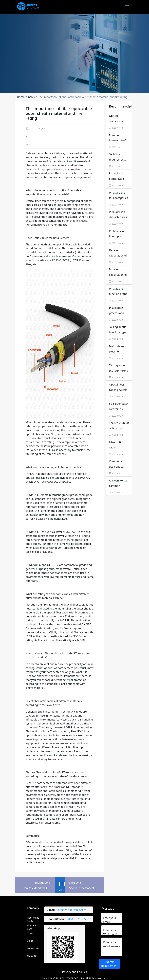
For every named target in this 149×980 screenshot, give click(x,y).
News (30, 933)
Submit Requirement (109, 964)
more (126, 106)
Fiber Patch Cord (33, 927)
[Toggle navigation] (127, 7)
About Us (32, 956)
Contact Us (33, 948)
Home (21, 97)
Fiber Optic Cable (33, 919)
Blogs (30, 941)
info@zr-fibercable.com (72, 910)
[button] (21, 97)
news (31, 97)
